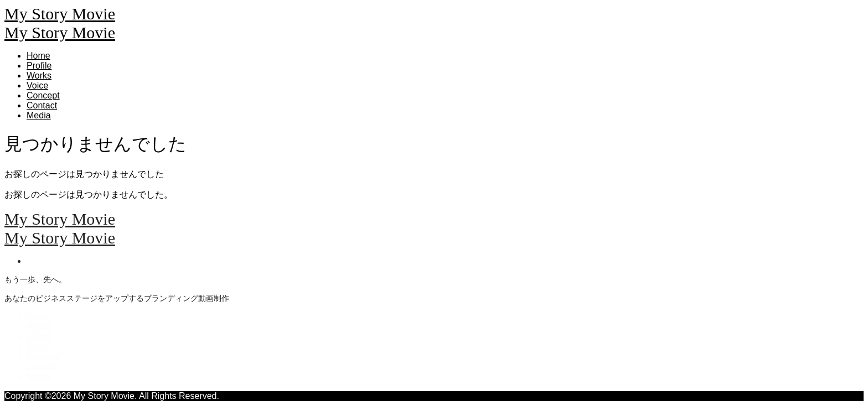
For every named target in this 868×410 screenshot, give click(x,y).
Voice (37, 85)
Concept (43, 95)
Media (39, 115)
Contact (42, 105)
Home (38, 56)
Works (39, 76)
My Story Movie (60, 14)
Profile (39, 66)
